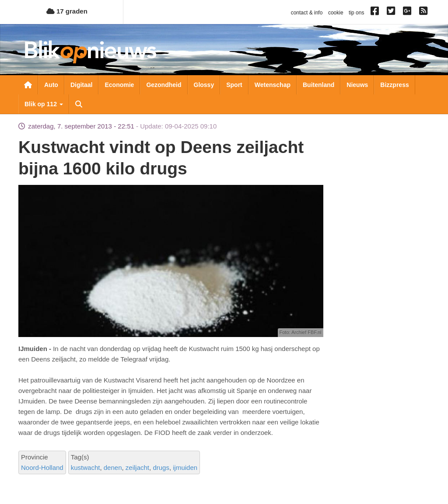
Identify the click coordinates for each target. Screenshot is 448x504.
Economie (119, 85)
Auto (51, 85)
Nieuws (357, 85)
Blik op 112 (44, 104)
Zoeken (79, 104)
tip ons (356, 13)
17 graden (67, 11)
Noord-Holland (42, 468)
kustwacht (86, 468)
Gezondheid (164, 85)
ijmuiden (185, 468)
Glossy (204, 85)
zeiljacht (137, 468)
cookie (336, 13)
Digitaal (82, 85)
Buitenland (318, 85)
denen (113, 468)
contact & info (307, 13)
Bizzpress (394, 85)
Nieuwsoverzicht (28, 85)
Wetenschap (273, 85)
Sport (234, 85)
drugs (161, 468)
